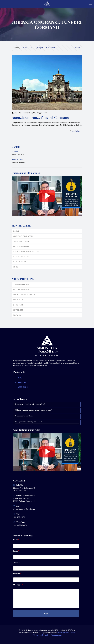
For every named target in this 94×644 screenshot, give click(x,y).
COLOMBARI (18, 300)
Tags (40, 48)
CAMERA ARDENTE (21, 262)
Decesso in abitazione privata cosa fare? (30, 404)
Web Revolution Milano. (66, 633)
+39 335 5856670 (19, 163)
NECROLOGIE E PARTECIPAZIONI (26, 252)
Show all (76, 48)
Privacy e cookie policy (41, 635)
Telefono (17, 562)
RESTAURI (17, 315)
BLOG (20, 378)
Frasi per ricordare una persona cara (29, 422)
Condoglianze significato (24, 416)
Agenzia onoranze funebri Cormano (40, 117)
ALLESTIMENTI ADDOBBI (23, 236)
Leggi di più (76, 131)
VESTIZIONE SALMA (21, 246)
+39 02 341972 (18, 154)
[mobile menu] (91, 4)
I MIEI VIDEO (22, 383)
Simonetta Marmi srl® (22, 113)
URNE (15, 267)
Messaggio (18, 585)
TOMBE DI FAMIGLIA (21, 285)
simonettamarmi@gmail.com (24, 509)
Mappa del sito (56, 635)
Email (16, 551)
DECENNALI (18, 305)
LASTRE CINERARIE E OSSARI (25, 295)
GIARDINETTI (18, 310)
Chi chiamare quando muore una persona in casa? (33, 410)
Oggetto (17, 574)
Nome (16, 540)
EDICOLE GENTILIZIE (21, 290)
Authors (51, 48)
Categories (28, 48)
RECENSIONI (23, 387)
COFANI (16, 231)
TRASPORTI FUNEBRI (22, 241)
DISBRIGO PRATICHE (21, 257)
